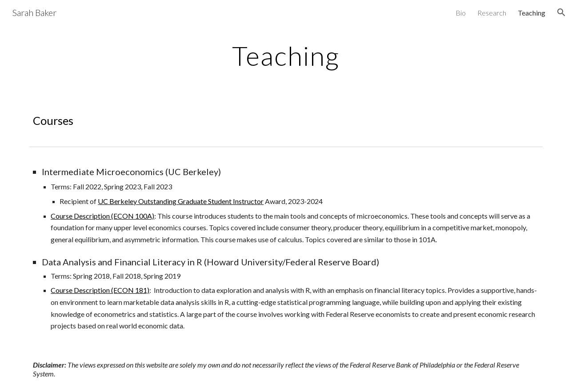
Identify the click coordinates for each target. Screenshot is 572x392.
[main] (286, 56)
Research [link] (492, 13)
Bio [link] (461, 13)
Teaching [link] (532, 13)
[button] (561, 12)
